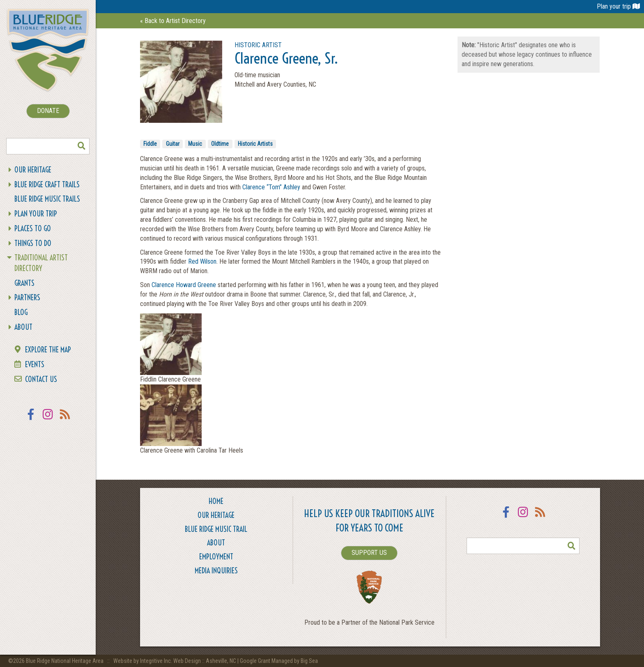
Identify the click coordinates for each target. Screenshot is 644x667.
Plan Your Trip (36, 214)
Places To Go (33, 229)
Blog (21, 312)
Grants (24, 283)
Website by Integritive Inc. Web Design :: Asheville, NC (175, 661)
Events (35, 365)
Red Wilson (202, 261)
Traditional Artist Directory (41, 263)
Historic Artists (255, 144)
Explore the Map (48, 350)
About (23, 327)
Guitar (173, 144)
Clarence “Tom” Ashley (271, 187)
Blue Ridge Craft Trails (47, 185)
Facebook (31, 420)
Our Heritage (33, 170)
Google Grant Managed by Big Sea (279, 661)
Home (216, 501)
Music (195, 144)
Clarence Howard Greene (184, 285)
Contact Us (41, 379)
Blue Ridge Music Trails (47, 199)
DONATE (48, 111)
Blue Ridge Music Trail (216, 529)
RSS (65, 420)
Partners (27, 298)
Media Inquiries (216, 571)
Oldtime (220, 144)
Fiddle (150, 144)
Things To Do (33, 243)
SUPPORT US (369, 553)
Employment (216, 557)
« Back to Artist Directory (173, 21)
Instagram (48, 420)
